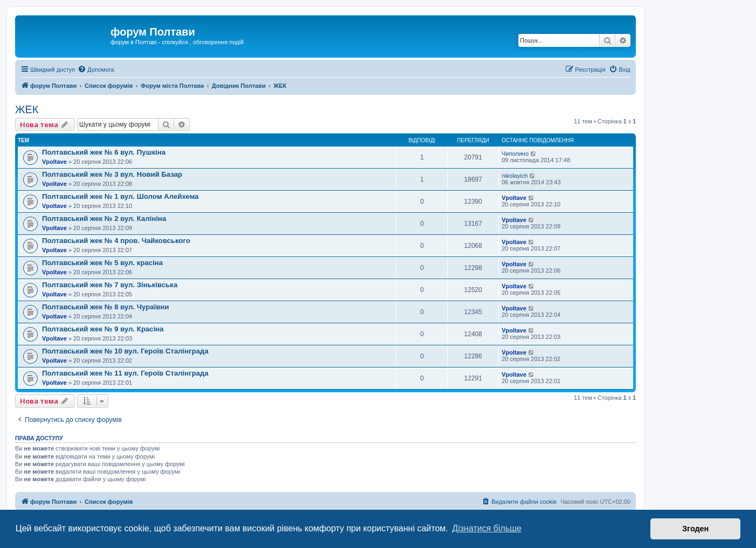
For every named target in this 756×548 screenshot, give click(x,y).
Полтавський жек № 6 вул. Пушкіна (104, 152)
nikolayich (515, 176)
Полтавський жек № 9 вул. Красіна (103, 329)
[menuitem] (96, 70)
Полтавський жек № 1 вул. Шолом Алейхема (120, 196)
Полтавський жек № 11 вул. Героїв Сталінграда (125, 373)
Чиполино (515, 154)
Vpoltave (54, 162)
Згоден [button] (695, 529)
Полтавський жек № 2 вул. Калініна (104, 218)
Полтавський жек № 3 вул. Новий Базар (112, 174)
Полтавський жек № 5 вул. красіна (102, 263)
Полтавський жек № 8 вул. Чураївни (106, 307)
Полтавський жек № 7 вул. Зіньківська (110, 285)
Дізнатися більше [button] (487, 528)
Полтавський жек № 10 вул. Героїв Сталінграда (125, 351)
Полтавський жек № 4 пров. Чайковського (116, 241)
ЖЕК (27, 109)
